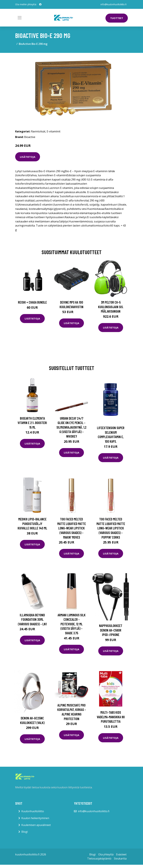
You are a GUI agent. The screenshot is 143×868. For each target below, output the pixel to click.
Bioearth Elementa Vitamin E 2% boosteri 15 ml (32, 423)
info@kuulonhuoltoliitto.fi (113, 4)
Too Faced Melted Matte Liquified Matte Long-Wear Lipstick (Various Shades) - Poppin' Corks (111, 528)
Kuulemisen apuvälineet (36, 825)
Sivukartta (120, 859)
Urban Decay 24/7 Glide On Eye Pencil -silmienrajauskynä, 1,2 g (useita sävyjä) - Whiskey (71, 427)
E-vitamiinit (54, 131)
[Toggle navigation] (20, 18)
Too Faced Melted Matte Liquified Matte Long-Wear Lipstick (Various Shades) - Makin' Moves (72, 528)
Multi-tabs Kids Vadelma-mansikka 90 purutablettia (111, 717)
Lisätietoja (28, 157)
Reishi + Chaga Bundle (32, 302)
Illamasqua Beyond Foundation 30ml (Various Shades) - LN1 (32, 619)
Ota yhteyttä (106, 854)
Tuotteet (117, 18)
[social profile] (40, 4)
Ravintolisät (38, 131)
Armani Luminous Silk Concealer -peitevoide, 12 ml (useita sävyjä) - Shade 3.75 (72, 624)
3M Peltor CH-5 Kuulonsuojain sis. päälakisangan (111, 307)
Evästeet (121, 854)
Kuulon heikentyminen (35, 818)
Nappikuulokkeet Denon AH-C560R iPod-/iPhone (111, 630)
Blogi (25, 832)
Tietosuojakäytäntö (99, 859)
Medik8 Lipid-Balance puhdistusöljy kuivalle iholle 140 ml (32, 524)
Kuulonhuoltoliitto (33, 811)
